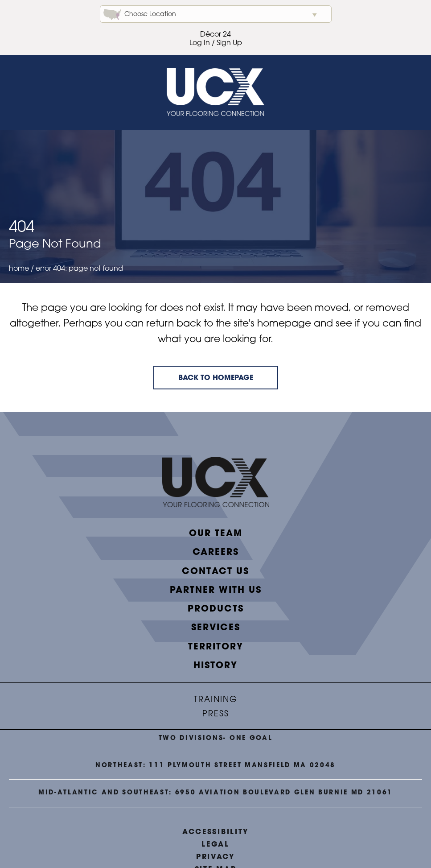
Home (19, 269)
